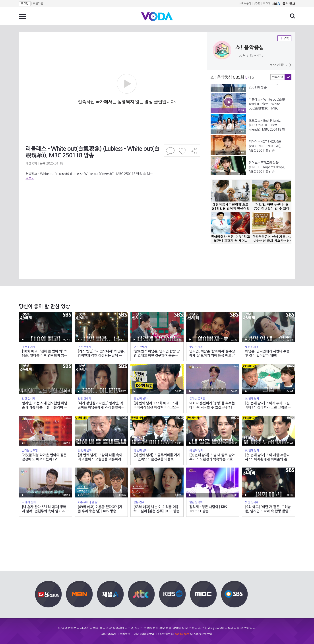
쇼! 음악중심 (250, 48)
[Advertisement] (113, 209)
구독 (284, 38)
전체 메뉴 (22, 16)
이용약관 (125, 634)
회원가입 (38, 4)
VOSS (257, 4)
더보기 (30, 178)
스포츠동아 (245, 4)
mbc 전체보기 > (280, 65)
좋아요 (182, 151)
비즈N (267, 4)
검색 (293, 16)
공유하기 (194, 151)
